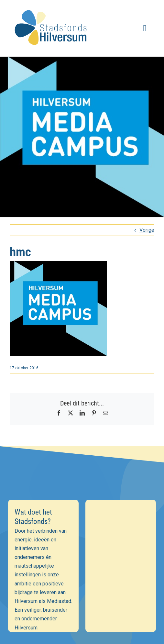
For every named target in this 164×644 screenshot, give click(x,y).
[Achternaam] (82, 559)
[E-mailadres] (82, 531)
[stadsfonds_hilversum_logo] (52, 7)
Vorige (147, 230)
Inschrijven (82, 576)
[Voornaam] (82, 545)
